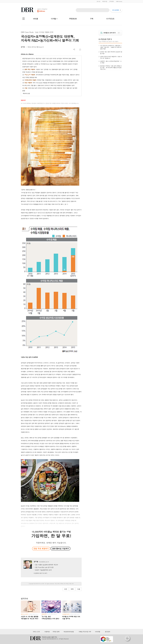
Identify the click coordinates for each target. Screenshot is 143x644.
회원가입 (105, 1)
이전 (66, 589)
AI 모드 (117, 10)
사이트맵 (97, 632)
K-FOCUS (110, 19)
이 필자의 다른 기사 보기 (40, 573)
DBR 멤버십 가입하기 (61, 549)
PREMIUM (73, 19)
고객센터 (112, 1)
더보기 (74, 49)
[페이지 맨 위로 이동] (128, 639)
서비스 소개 (36, 632)
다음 (79, 589)
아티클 (35, 19)
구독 (92, 19)
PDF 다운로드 (77, 50)
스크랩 (80, 50)
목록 (72, 589)
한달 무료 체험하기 (41, 549)
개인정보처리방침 (69, 632)
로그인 (98, 1)
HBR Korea (119, 1)
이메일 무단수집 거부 (85, 632)
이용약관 (47, 632)
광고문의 (108, 632)
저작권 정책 (56, 632)
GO (119, 33)
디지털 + (54, 19)
